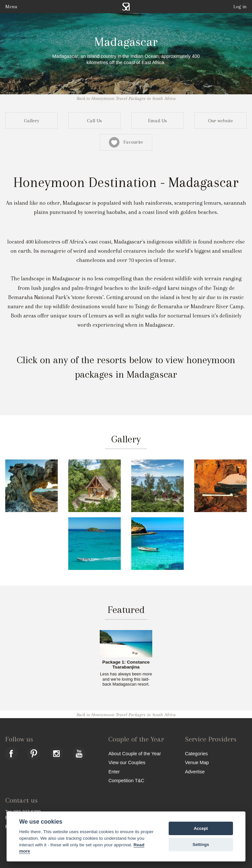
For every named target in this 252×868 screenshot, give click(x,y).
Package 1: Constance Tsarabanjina (126, 665)
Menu (11, 7)
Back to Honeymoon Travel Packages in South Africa (126, 98)
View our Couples (127, 762)
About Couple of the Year (135, 753)
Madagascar (126, 42)
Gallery (32, 121)
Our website (220, 121)
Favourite (126, 142)
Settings (201, 845)
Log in (240, 7)
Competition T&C (126, 780)
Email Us (157, 121)
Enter (114, 772)
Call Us (94, 121)
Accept (201, 828)
